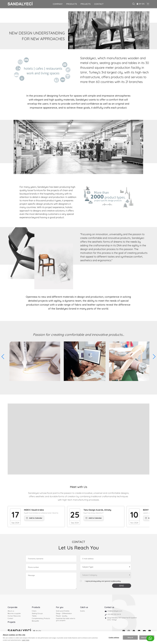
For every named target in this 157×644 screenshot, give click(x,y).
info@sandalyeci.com (115, 611)
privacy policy (96, 581)
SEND (122, 586)
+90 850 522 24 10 (114, 614)
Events (82, 611)
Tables (34, 616)
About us (11, 611)
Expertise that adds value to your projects (66, 619)
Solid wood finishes (63, 611)
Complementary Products (41, 618)
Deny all (130, 638)
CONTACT (99, 4)
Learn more (25, 640)
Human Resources (14, 616)
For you (60, 607)
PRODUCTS (72, 4)
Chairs (34, 611)
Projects (11, 622)
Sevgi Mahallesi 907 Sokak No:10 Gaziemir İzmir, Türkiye (122, 619)
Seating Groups (37, 613)
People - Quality (62, 616)
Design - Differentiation (64, 613)
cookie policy (116, 581)
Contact (10, 618)
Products (36, 607)
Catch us (84, 607)
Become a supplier (14, 613)
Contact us (109, 607)
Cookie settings (114, 638)
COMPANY (58, 4)
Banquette (35, 621)
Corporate (13, 607)
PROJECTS (86, 4)
